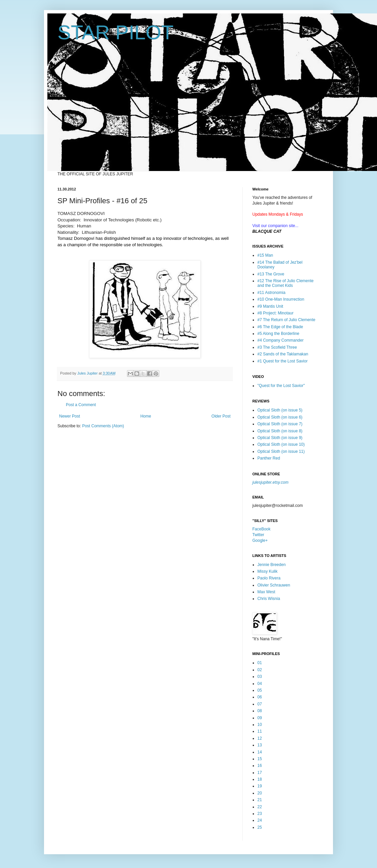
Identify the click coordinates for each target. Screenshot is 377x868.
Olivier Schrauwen (274, 585)
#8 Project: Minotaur (275, 313)
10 (260, 725)
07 (260, 704)
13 (260, 745)
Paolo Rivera (269, 578)
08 (260, 711)
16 (260, 766)
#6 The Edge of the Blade (280, 327)
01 (260, 663)
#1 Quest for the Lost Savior (282, 361)
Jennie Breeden (271, 565)
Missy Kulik (267, 571)
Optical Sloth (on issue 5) (280, 410)
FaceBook (261, 529)
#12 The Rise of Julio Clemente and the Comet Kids (285, 283)
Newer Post (70, 416)
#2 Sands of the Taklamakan (283, 354)
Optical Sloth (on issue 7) (280, 424)
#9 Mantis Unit (270, 306)
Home (146, 416)
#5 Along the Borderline (278, 334)
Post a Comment (81, 405)
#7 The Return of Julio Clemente (286, 320)
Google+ (260, 540)
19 (260, 786)
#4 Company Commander (280, 340)
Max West (266, 592)
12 (260, 738)
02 (260, 670)
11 (260, 731)
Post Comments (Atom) (103, 426)
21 (260, 800)
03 (260, 677)
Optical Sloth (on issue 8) (280, 431)
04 (260, 684)
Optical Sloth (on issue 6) (280, 417)
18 (260, 779)
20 (260, 793)
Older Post (221, 416)
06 (260, 697)
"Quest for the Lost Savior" (281, 386)
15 (260, 759)
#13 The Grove (271, 274)
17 (260, 773)
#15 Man (265, 255)
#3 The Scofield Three (277, 347)
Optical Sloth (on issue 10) (281, 444)
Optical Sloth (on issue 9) (280, 438)
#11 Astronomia (271, 293)
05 (260, 690)
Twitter (258, 535)
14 (260, 752)
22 (260, 807)
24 (260, 820)
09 (260, 718)
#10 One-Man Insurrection (281, 299)
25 (260, 827)
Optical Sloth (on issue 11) (281, 451)
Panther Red (269, 458)
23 (260, 814)
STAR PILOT (116, 32)
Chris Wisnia (269, 599)
